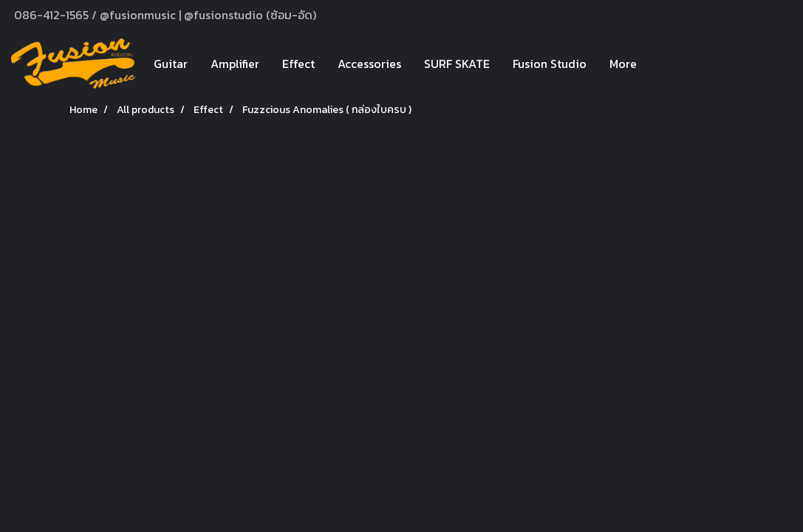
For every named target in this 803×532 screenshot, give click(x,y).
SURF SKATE (457, 64)
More (623, 64)
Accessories (369, 64)
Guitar (171, 64)
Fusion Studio (550, 64)
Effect (298, 64)
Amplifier (235, 64)
